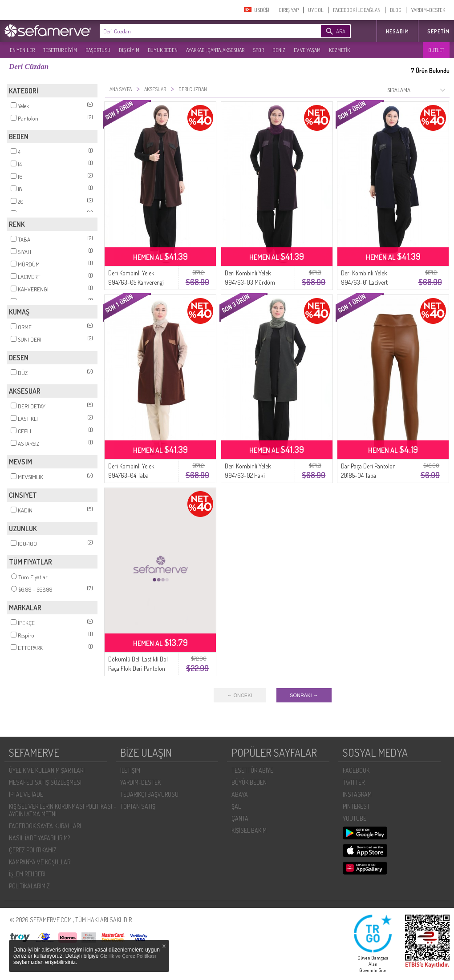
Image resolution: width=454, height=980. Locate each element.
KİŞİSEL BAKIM (249, 830)
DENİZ (279, 50)
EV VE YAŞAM (307, 50)
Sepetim (438, 31)
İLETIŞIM (130, 770)
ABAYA (240, 794)
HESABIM (397, 31)
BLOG (396, 10)
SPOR (258, 50)
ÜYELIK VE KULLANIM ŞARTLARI (47, 770)
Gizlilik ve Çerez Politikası (128, 956)
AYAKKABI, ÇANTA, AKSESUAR (215, 50)
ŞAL (236, 806)
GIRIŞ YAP (289, 10)
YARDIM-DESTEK (428, 10)
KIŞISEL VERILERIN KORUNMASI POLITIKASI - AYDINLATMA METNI (63, 810)
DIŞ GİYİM (129, 50)
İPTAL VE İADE (26, 794)
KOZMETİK (339, 50)
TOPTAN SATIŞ (138, 806)
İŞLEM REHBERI (27, 874)
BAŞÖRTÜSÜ (98, 50)
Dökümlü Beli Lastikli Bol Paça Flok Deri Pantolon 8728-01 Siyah (138, 668)
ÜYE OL (316, 10)
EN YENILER (22, 50)
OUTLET (436, 50)
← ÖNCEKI (239, 695)
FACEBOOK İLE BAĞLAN (357, 10)
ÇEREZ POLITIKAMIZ (33, 850)
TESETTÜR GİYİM (60, 50)
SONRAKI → (304, 695)
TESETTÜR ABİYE (252, 770)
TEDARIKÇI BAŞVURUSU (149, 794)
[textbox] (197, 31)
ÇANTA (240, 818)
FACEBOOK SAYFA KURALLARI (45, 826)
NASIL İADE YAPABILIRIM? (39, 838)
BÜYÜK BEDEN (163, 50)
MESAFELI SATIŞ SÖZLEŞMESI (45, 782)
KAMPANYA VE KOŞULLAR (40, 862)
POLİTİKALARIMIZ (29, 886)
